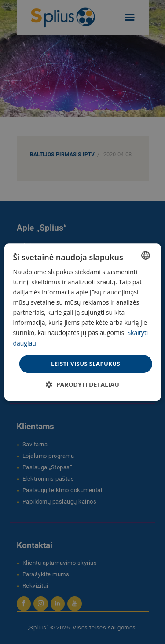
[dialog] (82, 322)
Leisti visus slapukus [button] (86, 364)
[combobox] (146, 255)
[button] (82, 385)
